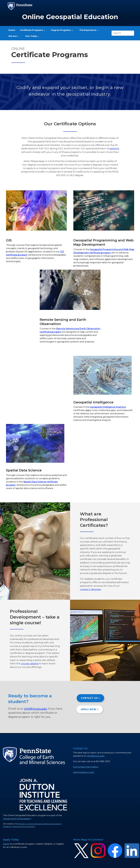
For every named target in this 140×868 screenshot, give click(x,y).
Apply (6, 844)
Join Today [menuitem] (31, 37)
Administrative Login (84, 772)
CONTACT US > (90, 698)
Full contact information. (86, 767)
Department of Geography (17, 819)
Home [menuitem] (12, 30)
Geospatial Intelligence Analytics (108, 407)
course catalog (30, 663)
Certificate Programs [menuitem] (31, 31)
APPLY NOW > (90, 709)
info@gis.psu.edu (36, 709)
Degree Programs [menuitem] (61, 31)
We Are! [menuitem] (13, 37)
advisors (114, 148)
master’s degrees (90, 589)
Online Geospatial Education (70, 17)
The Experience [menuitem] (88, 31)
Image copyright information (23, 826)
